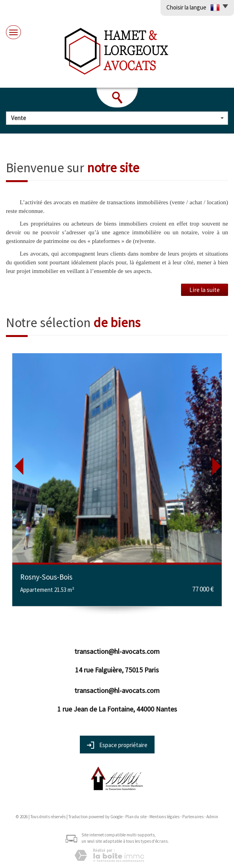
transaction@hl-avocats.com (117, 651)
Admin (212, 817)
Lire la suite (205, 290)
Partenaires (193, 817)
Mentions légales (164, 817)
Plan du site (136, 817)
